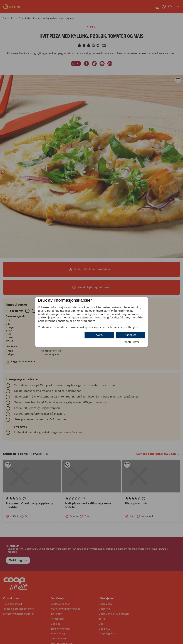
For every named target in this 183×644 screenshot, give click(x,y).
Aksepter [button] (130, 335)
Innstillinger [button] (131, 342)
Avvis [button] (99, 335)
